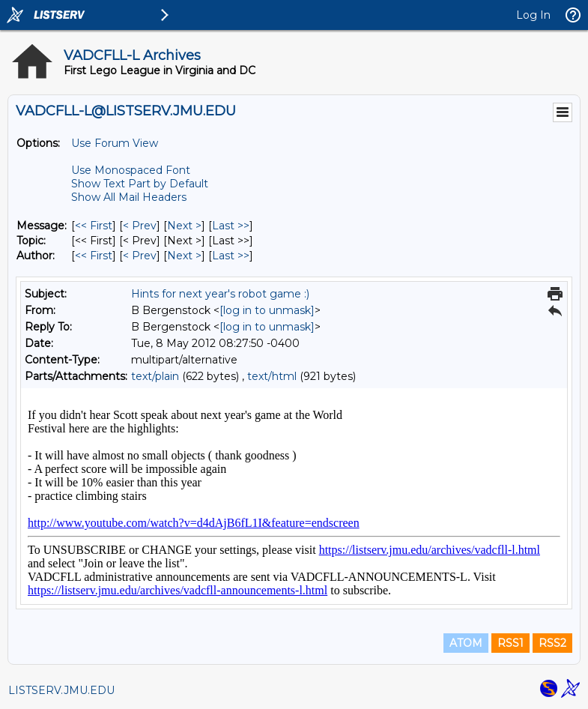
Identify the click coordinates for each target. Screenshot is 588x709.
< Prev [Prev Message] (140, 226)
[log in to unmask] (267, 310)
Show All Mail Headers (129, 197)
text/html (272, 376)
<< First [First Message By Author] (94, 256)
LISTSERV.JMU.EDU (61, 690)
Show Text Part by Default (140, 184)
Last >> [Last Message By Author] (231, 256)
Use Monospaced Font (131, 170)
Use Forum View (115, 143)
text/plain (155, 376)
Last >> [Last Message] (231, 226)
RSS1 (510, 643)
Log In (533, 15)
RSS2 (552, 643)
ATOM (466, 643)
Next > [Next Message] (184, 226)
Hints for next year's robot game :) (220, 294)
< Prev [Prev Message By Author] (140, 256)
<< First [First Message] (94, 226)
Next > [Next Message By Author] (184, 256)
